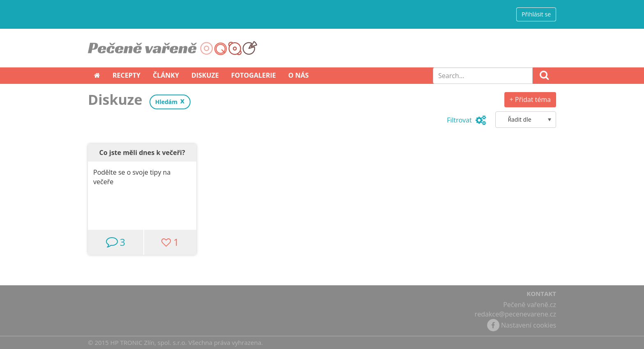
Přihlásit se (536, 14)
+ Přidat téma (530, 99)
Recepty (126, 75)
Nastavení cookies (529, 325)
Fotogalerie (254, 75)
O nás (299, 75)
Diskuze (205, 75)
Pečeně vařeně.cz (530, 305)
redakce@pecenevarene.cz (515, 314)
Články (166, 75)
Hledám (166, 102)
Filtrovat (467, 120)
